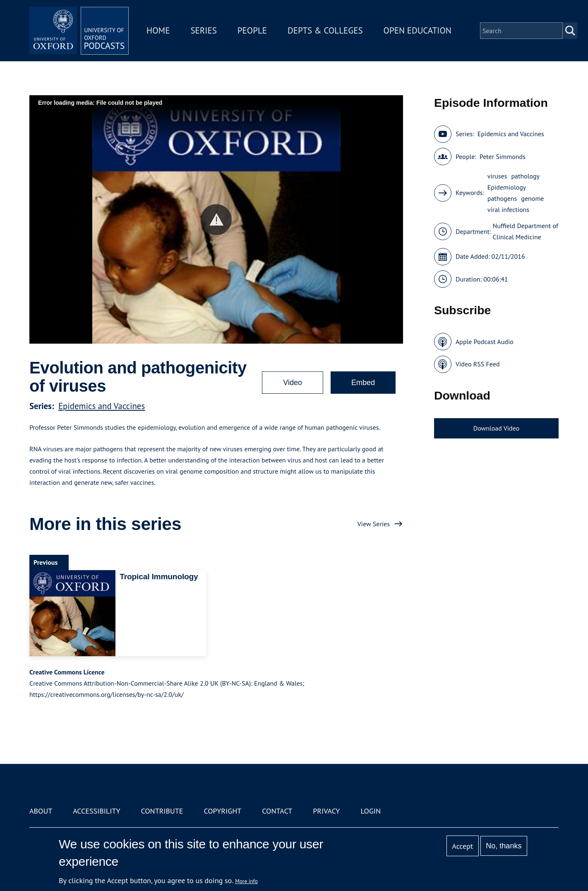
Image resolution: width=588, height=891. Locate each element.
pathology (525, 176)
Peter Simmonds (503, 157)
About (41, 811)
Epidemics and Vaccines (102, 406)
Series (203, 30)
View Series (374, 524)
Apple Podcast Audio (485, 342)
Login (371, 811)
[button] (216, 220)
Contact (277, 811)
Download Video (496, 428)
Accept (462, 846)
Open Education (418, 30)
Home (158, 30)
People (252, 30)
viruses (497, 176)
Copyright (222, 811)
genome (532, 198)
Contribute (162, 811)
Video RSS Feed (478, 364)
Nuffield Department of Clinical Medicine (526, 231)
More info (246, 881)
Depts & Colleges (325, 30)
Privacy (326, 811)
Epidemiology (507, 187)
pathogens (502, 198)
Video (293, 383)
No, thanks (504, 846)
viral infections (508, 210)
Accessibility (96, 811)
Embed (363, 383)
